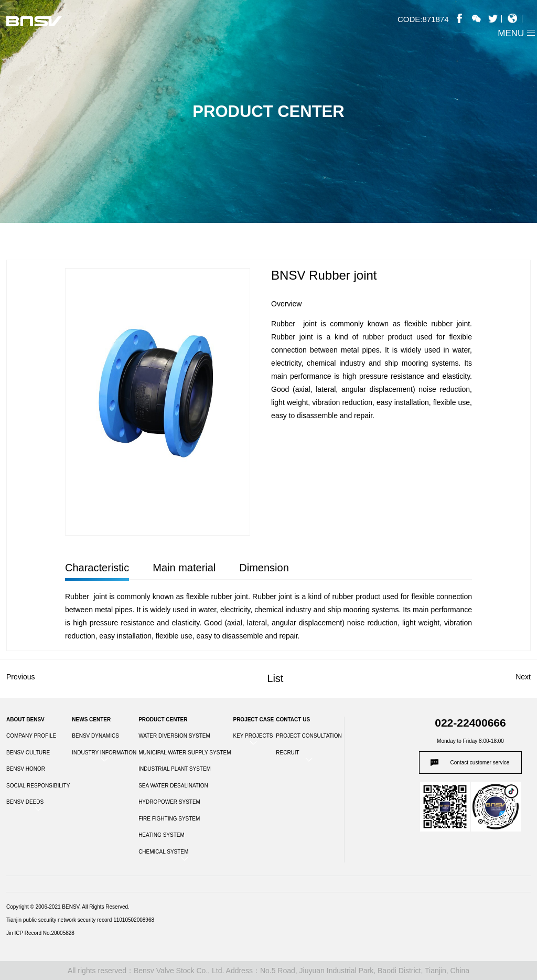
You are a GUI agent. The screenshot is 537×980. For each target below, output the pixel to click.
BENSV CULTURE (28, 753)
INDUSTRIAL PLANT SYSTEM (175, 769)
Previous (20, 677)
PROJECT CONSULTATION (309, 736)
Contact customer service (480, 763)
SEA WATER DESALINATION (173, 786)
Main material (184, 568)
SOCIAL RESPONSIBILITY (38, 786)
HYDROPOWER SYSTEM (169, 802)
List (275, 678)
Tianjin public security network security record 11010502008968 (80, 920)
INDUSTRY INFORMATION (104, 753)
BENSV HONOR (26, 769)
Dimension (264, 568)
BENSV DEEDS (25, 802)
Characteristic (97, 568)
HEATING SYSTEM (162, 835)
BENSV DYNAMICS (95, 736)
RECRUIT (287, 753)
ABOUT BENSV (25, 720)
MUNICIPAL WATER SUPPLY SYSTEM (185, 753)
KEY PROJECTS (253, 736)
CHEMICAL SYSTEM (163, 852)
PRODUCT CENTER (163, 720)
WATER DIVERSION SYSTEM (174, 736)
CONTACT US (293, 720)
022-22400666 (470, 723)
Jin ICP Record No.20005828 (40, 933)
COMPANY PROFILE (31, 736)
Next (523, 677)
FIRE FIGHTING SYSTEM (169, 819)
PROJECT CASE (253, 720)
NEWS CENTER (91, 720)
